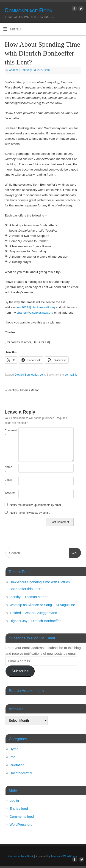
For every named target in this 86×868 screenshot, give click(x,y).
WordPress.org (21, 824)
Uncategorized (21, 773)
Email (8, 482)
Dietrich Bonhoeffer (26, 375)
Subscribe (20, 671)
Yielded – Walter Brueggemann (33, 613)
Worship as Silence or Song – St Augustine (42, 605)
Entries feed (19, 808)
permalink (71, 375)
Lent (42, 375)
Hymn (14, 749)
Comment (8, 433)
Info (47, 70)
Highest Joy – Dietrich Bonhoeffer (35, 621)
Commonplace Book (28, 10)
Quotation (17, 765)
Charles (14, 70)
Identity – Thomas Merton (22, 390)
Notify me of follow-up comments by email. (36, 505)
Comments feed (22, 816)
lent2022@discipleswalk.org (36, 307)
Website (8, 493)
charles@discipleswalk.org (35, 313)
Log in (14, 800)
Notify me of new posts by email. (30, 513)
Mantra (55, 856)
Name (8, 469)
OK (73, 552)
